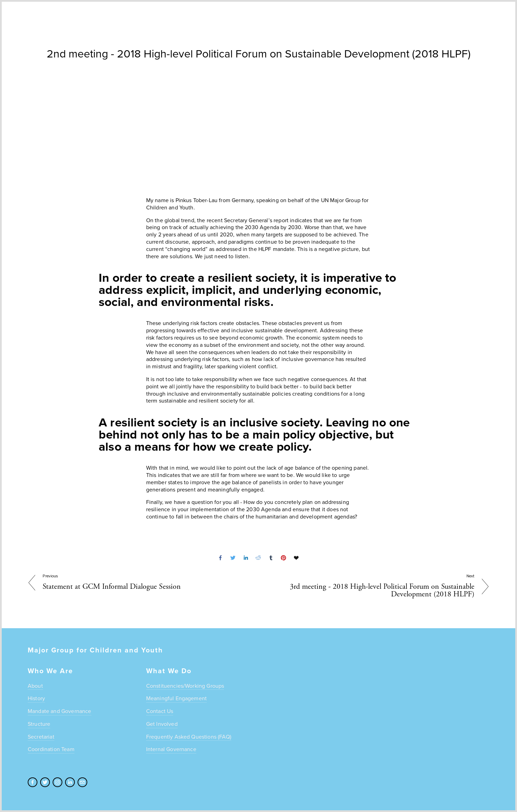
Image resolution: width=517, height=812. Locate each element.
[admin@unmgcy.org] (82, 782)
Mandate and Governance (60, 711)
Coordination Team (51, 749)
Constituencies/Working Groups (185, 686)
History (36, 698)
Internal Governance (171, 749)
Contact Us (160, 711)
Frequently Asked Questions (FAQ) (189, 737)
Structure (39, 724)
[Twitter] (45, 782)
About (35, 686)
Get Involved (162, 724)
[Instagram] (57, 782)
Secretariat (41, 737)
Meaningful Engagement (176, 698)
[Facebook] (33, 782)
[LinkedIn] (70, 782)
